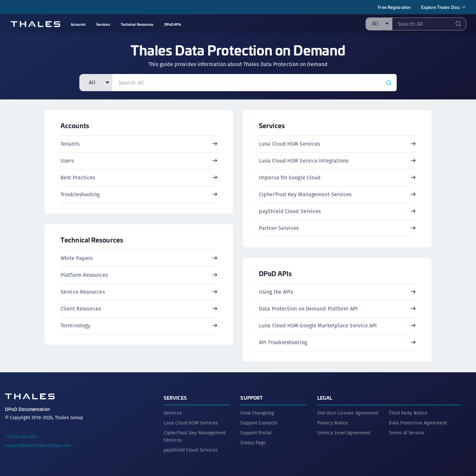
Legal (325, 398)
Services (272, 125)
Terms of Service (407, 433)
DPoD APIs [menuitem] (173, 24)
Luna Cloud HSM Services (191, 423)
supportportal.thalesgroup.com (38, 445)
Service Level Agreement (344, 433)
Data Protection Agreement (418, 423)
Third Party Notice (408, 413)
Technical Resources (92, 240)
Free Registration (394, 7)
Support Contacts (259, 423)
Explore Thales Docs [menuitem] (441, 7)
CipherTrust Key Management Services (195, 436)
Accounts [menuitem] (78, 24)
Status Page (253, 443)
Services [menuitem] (103, 24)
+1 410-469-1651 (21, 437)
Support (252, 398)
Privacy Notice (333, 423)
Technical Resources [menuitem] (137, 24)
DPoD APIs (275, 273)
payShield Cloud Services (191, 450)
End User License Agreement (348, 413)
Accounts (75, 125)
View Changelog (257, 413)
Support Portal (256, 433)
